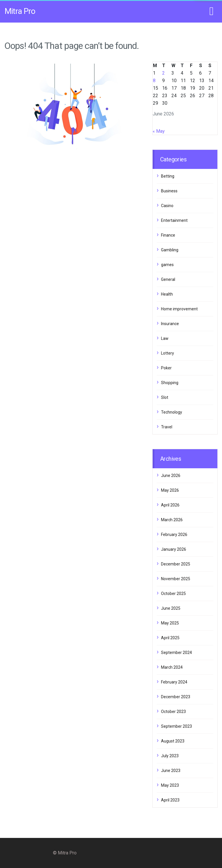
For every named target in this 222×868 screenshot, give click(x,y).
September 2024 (176, 653)
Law (165, 338)
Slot (165, 397)
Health (167, 294)
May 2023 (170, 785)
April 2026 (170, 505)
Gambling (170, 250)
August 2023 (173, 741)
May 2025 (170, 623)
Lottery (168, 353)
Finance (168, 235)
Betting (168, 176)
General (168, 279)
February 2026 (174, 535)
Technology (172, 412)
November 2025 (176, 579)
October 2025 (173, 594)
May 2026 (170, 490)
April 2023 (170, 800)
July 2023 (170, 756)
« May (159, 131)
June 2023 (171, 771)
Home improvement (179, 309)
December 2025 (176, 564)
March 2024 (172, 667)
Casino (167, 206)
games (167, 265)
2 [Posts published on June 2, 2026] (163, 73)
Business (169, 191)
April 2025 (170, 638)
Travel (167, 427)
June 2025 (171, 608)
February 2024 (174, 682)
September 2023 (176, 726)
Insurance (170, 324)
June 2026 (171, 476)
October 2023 (173, 712)
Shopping (170, 383)
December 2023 (176, 697)
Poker (166, 368)
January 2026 (174, 549)
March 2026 (172, 520)
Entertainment (174, 220)
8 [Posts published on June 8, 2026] (154, 81)
